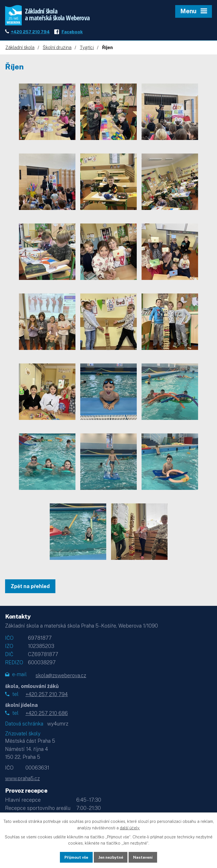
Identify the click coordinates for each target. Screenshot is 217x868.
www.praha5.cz (22, 780)
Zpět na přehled (30, 588)
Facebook (72, 33)
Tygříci (87, 49)
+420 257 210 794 (30, 33)
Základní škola (20, 49)
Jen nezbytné (111, 857)
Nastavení (145, 857)
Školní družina (57, 49)
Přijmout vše (75, 857)
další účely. (130, 828)
